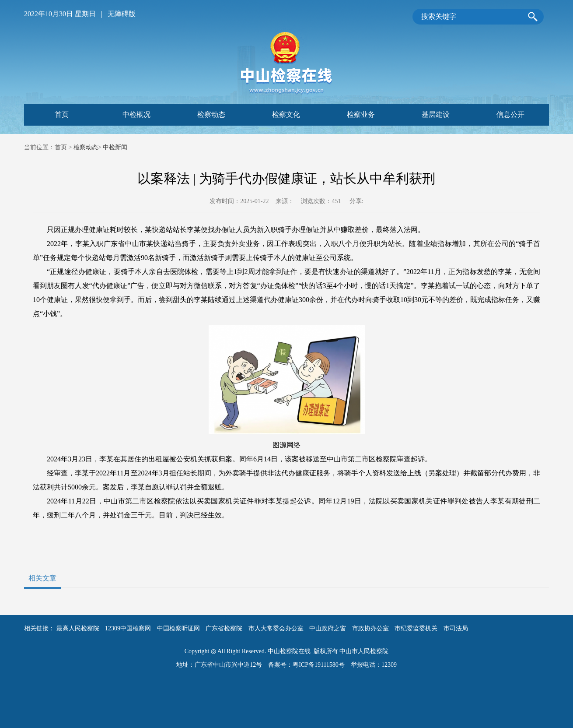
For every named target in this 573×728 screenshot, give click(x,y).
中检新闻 (115, 147)
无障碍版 (122, 14)
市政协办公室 (370, 628)
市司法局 (456, 628)
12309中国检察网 (128, 628)
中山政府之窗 (328, 628)
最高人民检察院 (78, 628)
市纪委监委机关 (416, 628)
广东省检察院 (224, 628)
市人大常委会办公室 (276, 628)
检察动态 (86, 147)
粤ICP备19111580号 (319, 665)
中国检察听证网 (178, 628)
